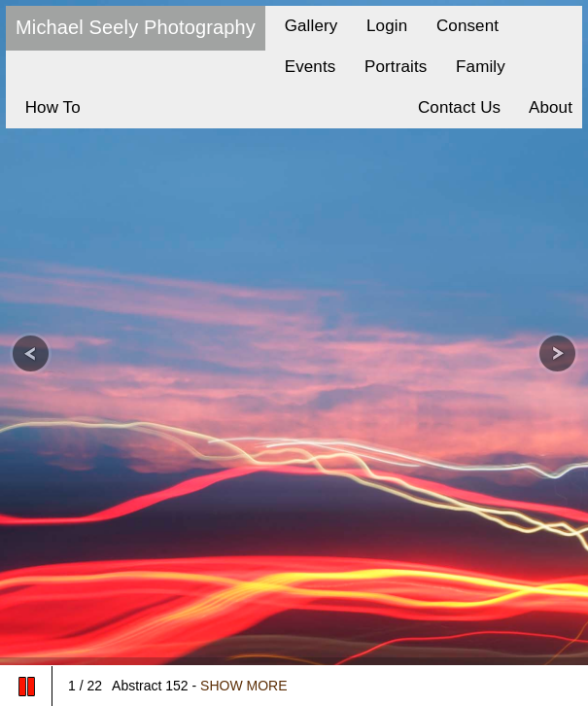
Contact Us (454, 107)
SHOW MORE (243, 686)
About (546, 107)
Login (382, 26)
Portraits (391, 67)
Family (475, 67)
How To (48, 107)
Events (305, 67)
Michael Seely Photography (136, 27)
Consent (463, 26)
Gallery (306, 26)
